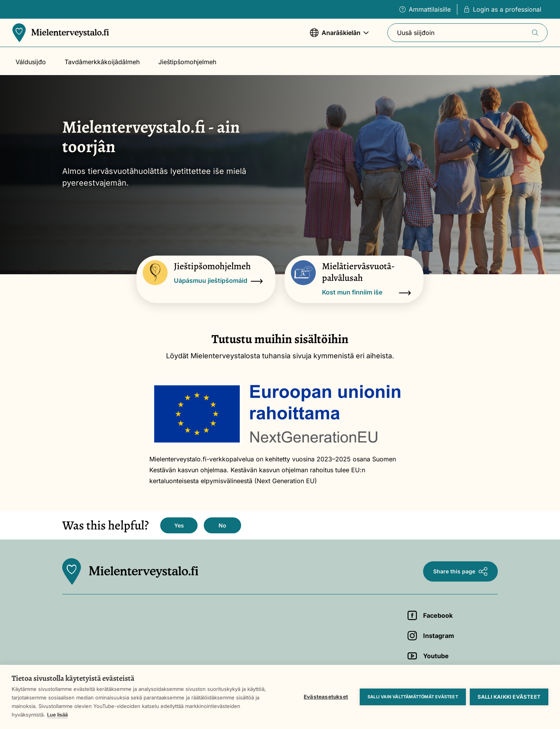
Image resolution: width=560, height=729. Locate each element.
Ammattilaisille (425, 9)
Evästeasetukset (326, 697)
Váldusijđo (31, 62)
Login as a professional (502, 9)
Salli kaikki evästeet (509, 697)
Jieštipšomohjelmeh (187, 62)
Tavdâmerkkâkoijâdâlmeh (102, 62)
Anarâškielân (339, 36)
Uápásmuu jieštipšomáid (218, 281)
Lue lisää (57, 715)
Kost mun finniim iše (367, 293)
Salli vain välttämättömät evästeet (413, 697)
